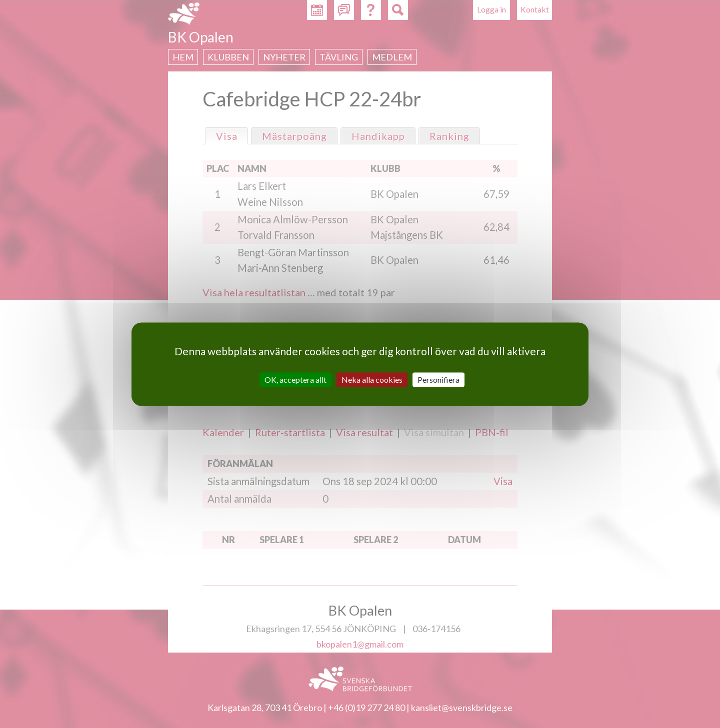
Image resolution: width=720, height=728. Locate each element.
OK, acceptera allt (295, 379)
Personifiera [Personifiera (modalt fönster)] (438, 379)
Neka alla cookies (372, 379)
